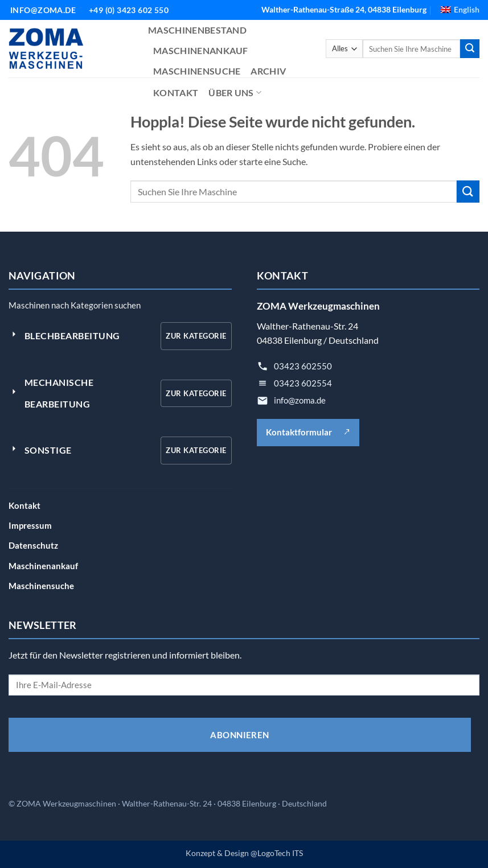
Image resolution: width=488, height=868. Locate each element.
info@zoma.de (300, 400)
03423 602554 (303, 383)
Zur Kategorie (196, 336)
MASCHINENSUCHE (197, 71)
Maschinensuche (41, 586)
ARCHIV (268, 71)
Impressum (30, 525)
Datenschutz (33, 545)
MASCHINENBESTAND (197, 30)
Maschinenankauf (43, 566)
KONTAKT (176, 92)
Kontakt (24, 505)
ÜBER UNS (235, 93)
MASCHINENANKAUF (201, 50)
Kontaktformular (308, 432)
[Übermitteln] (470, 49)
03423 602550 (303, 366)
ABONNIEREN (240, 735)
